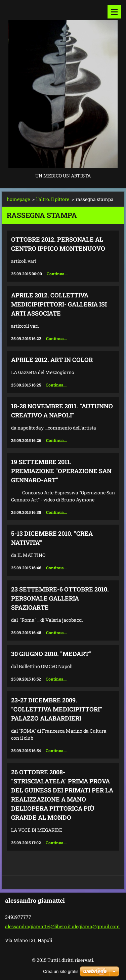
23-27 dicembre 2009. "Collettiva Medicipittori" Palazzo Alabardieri (57, 709)
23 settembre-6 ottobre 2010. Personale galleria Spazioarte (60, 598)
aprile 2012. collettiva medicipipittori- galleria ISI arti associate (59, 304)
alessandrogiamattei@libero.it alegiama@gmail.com (62, 926)
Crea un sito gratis (61, 971)
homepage (18, 199)
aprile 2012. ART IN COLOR (52, 360)
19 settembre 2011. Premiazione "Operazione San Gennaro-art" (61, 471)
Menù (114, 12)
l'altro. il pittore (53, 199)
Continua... (57, 274)
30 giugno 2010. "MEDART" (51, 654)
